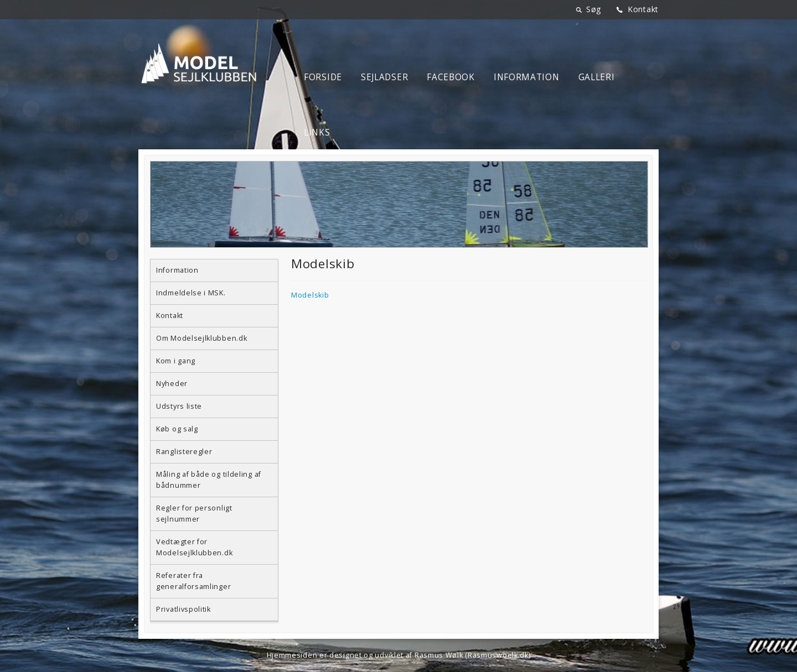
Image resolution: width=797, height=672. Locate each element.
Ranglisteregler (184, 452)
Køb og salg (177, 429)
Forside (323, 77)
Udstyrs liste (179, 406)
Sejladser (384, 77)
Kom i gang (176, 361)
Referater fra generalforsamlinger (193, 581)
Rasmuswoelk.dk (498, 655)
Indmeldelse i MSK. (191, 293)
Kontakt (643, 9)
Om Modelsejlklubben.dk (201, 338)
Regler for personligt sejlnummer (194, 514)
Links (317, 132)
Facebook (451, 77)
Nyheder (172, 384)
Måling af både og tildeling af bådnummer (209, 480)
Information (527, 77)
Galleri (597, 77)
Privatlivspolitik (183, 609)
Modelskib (310, 295)
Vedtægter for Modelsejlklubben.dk (194, 547)
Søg (594, 9)
